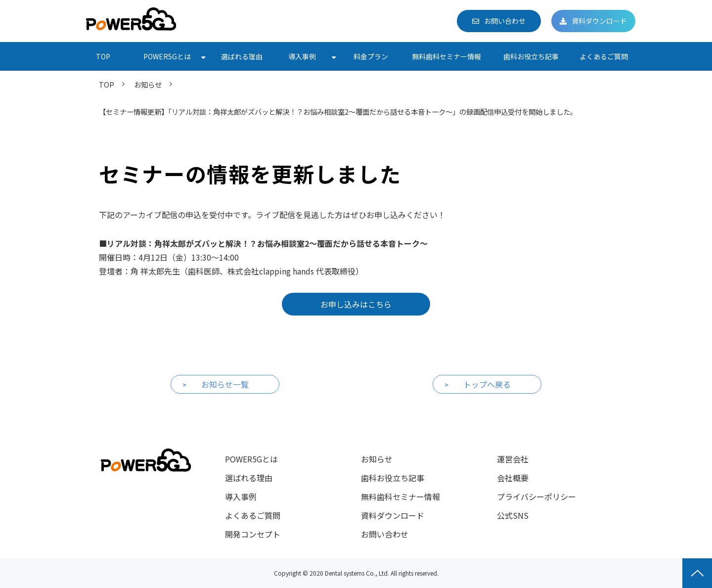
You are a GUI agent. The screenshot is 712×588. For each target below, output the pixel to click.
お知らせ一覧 (225, 384)
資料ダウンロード (599, 21)
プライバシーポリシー (536, 497)
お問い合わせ (505, 21)
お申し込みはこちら (356, 304)
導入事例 (302, 56)
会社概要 (513, 478)
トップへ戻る (487, 384)
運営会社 (513, 459)
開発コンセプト (253, 534)
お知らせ (148, 84)
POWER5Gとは (167, 56)
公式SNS (513, 515)
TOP (103, 56)
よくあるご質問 (604, 56)
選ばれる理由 (242, 56)
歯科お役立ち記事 (531, 56)
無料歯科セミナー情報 (446, 56)
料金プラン (371, 56)
